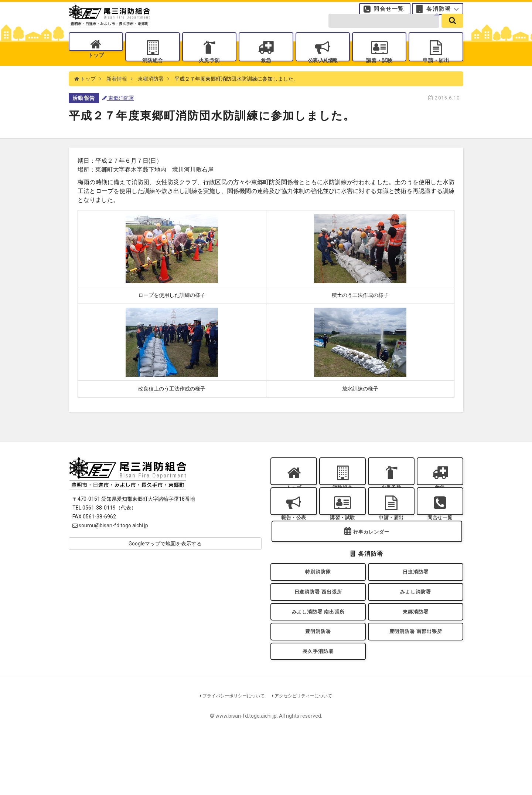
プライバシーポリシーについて (230, 752)
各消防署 (439, 13)
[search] (452, 30)
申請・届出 (436, 70)
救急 (266, 70)
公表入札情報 (323, 70)
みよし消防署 (416, 634)
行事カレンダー (371, 567)
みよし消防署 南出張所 (318, 658)
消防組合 (153, 70)
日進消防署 (416, 610)
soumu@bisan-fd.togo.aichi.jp (110, 543)
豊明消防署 (318, 682)
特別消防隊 (318, 610)
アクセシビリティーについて (305, 752)
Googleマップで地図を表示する (165, 561)
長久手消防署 (318, 705)
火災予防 (209, 70)
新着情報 (117, 96)
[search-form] (384, 30)
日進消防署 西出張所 (318, 634)
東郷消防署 (151, 96)
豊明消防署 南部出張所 (416, 682)
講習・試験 (379, 70)
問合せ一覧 (389, 13)
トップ (96, 70)
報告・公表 (294, 544)
